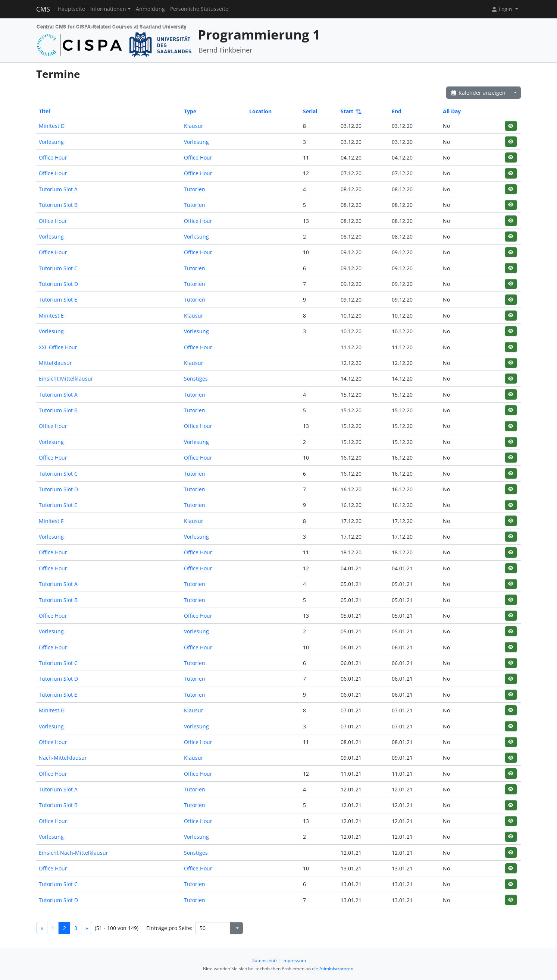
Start (351, 111)
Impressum (294, 960)
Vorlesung (51, 142)
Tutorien (195, 189)
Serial (310, 111)
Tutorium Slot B (58, 205)
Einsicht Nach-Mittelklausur (73, 853)
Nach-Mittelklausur (63, 758)
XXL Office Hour (58, 347)
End (397, 111)
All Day (452, 111)
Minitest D (52, 126)
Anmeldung (150, 9)
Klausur (194, 126)
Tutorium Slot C (58, 268)
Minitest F (51, 521)
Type (190, 111)
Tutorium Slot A (58, 189)
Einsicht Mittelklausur (66, 379)
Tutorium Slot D (58, 284)
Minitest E (51, 316)
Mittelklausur (55, 363)
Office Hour (53, 157)
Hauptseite (71, 9)
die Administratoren (333, 969)
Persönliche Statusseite (199, 9)
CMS (43, 9)
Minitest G (52, 710)
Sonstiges (196, 379)
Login (503, 9)
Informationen (108, 9)
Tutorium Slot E (58, 300)
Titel (44, 111)
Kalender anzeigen (478, 93)
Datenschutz (265, 960)
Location (260, 111)
